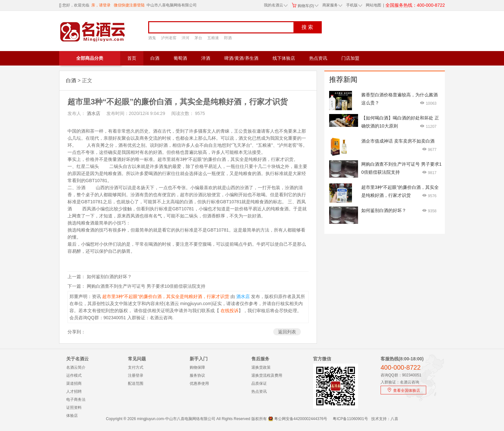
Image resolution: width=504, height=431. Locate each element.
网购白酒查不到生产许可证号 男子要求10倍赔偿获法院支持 (146, 286)
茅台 (198, 38)
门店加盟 (350, 58)
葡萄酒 (180, 58)
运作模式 (74, 375)
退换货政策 (261, 367)
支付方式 (136, 367)
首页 (132, 58)
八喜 (394, 419)
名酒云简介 (76, 367)
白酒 (155, 58)
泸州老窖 (169, 38)
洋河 (185, 38)
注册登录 (136, 375)
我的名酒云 (276, 5)
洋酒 (206, 58)
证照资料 (74, 408)
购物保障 (197, 367)
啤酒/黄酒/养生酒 (241, 58)
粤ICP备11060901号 (350, 419)
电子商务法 (76, 400)
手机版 (354, 5)
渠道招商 (74, 383)
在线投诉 (229, 311)
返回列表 (287, 332)
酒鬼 (152, 38)
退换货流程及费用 (267, 375)
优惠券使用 (199, 383)
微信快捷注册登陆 (129, 5)
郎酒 (228, 38)
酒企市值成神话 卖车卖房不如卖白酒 (398, 141)
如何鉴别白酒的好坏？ (109, 277)
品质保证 (259, 383)
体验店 (72, 416)
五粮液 (213, 38)
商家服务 (332, 5)
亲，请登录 (101, 5)
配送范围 (136, 383)
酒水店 (93, 113)
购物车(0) (305, 6)
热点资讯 (318, 58)
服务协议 (197, 375)
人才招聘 (74, 391)
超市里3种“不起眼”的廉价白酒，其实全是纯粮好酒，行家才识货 (165, 296)
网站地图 (373, 5)
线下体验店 (284, 58)
